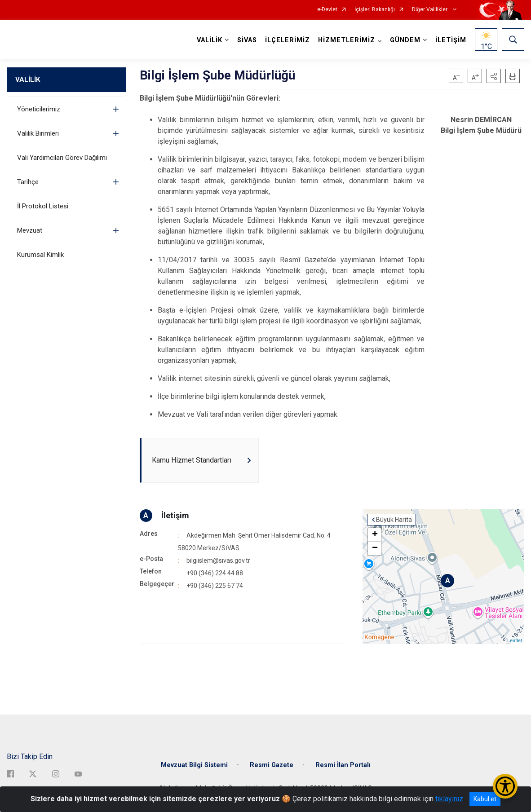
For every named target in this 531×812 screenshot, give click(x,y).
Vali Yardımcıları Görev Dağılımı (62, 158)
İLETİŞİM (451, 40)
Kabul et (485, 799)
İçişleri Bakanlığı (375, 10)
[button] (494, 76)
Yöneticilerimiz (39, 109)
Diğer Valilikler (430, 10)
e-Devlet (327, 10)
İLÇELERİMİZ (288, 40)
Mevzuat (30, 230)
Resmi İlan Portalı (343, 765)
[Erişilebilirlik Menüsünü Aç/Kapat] (505, 786)
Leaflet (515, 640)
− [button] (375, 548)
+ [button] (375, 535)
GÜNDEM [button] (405, 40)
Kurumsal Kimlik (40, 255)
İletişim (175, 515)
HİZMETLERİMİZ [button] (347, 40)
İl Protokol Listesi (43, 206)
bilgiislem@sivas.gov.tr (218, 560)
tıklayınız (449, 799)
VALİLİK (28, 79)
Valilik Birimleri (38, 133)
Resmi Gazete (272, 765)
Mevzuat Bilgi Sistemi (194, 765)
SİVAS (247, 40)
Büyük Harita (394, 520)
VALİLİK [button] (210, 40)
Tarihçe (28, 182)
